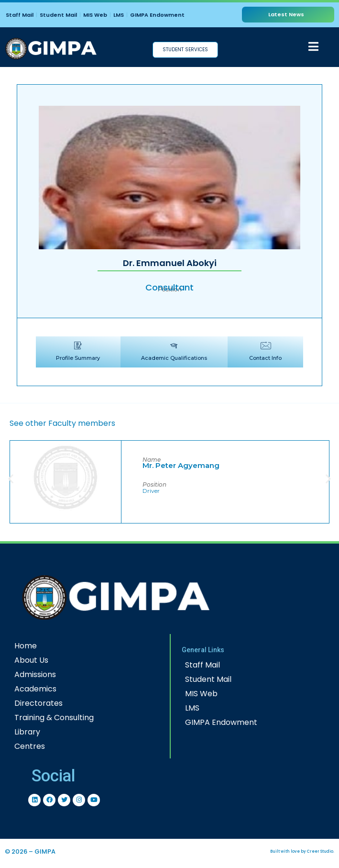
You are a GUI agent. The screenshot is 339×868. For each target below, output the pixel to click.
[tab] (78, 352)
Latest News (286, 14)
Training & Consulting (54, 718)
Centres (30, 746)
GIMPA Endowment (157, 15)
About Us (31, 660)
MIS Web (95, 15)
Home (26, 646)
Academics (35, 689)
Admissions (35, 674)
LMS (119, 15)
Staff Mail (20, 15)
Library (27, 732)
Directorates (38, 703)
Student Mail (58, 15)
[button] (11, 478)
